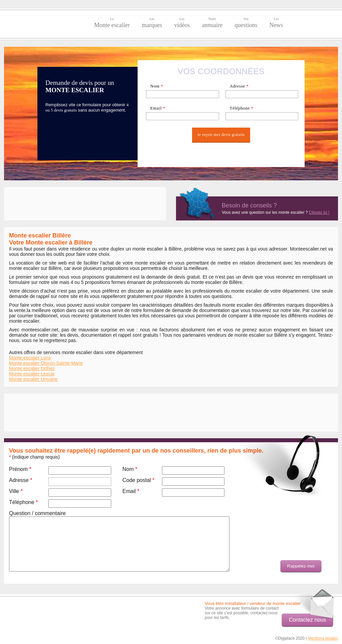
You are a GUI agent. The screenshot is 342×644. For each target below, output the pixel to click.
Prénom (20, 469)
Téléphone (241, 108)
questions (246, 23)
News (276, 23)
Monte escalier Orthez (32, 368)
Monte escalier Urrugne (33, 379)
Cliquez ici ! (319, 212)
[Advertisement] (85, 204)
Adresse (239, 86)
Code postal (138, 480)
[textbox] (262, 94)
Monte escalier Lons (30, 358)
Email (158, 108)
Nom (157, 86)
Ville (16, 491)
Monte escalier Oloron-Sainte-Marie (46, 363)
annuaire (212, 23)
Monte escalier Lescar (32, 374)
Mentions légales (323, 638)
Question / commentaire (37, 513)
